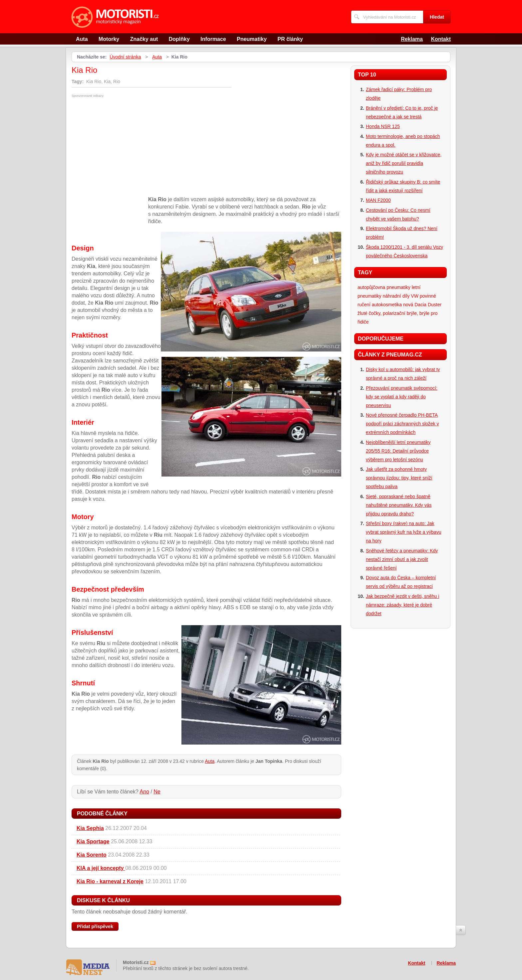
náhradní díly (396, 296)
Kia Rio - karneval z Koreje (110, 881)
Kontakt (441, 39)
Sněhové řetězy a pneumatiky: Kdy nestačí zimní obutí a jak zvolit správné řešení (402, 559)
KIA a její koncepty (101, 868)
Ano (144, 792)
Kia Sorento (92, 855)
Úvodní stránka (125, 57)
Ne (157, 792)
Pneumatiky (252, 39)
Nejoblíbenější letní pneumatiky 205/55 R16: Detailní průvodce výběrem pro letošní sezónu (398, 451)
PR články (290, 39)
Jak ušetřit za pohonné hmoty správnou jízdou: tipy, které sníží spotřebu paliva (399, 478)
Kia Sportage (93, 841)
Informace (213, 39)
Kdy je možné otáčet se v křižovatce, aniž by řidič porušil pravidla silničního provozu (404, 163)
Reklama (412, 39)
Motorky (109, 39)
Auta (82, 39)
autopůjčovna (371, 287)
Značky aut (144, 39)
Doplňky (179, 39)
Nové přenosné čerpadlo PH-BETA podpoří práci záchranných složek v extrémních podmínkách (402, 424)
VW (415, 296)
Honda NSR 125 (383, 126)
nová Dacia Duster (422, 305)
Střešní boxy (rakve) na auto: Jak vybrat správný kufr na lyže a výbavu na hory (403, 532)
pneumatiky (398, 287)
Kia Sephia (90, 828)
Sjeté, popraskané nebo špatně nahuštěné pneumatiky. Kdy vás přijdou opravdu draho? (399, 505)
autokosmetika (387, 305)
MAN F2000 (378, 200)
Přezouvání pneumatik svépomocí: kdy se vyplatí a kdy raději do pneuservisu (402, 397)
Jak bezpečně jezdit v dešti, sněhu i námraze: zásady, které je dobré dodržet (402, 605)
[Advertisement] (128, 147)
